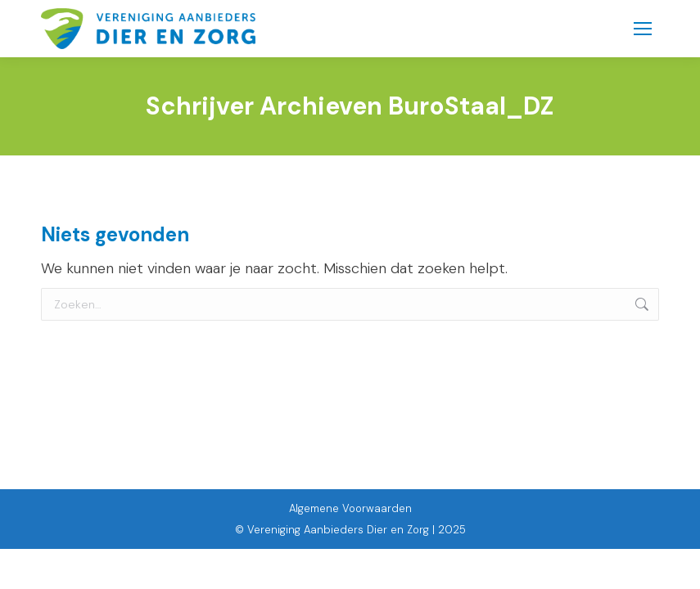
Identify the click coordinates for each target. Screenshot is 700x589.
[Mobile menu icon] (643, 29)
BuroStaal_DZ (471, 106)
